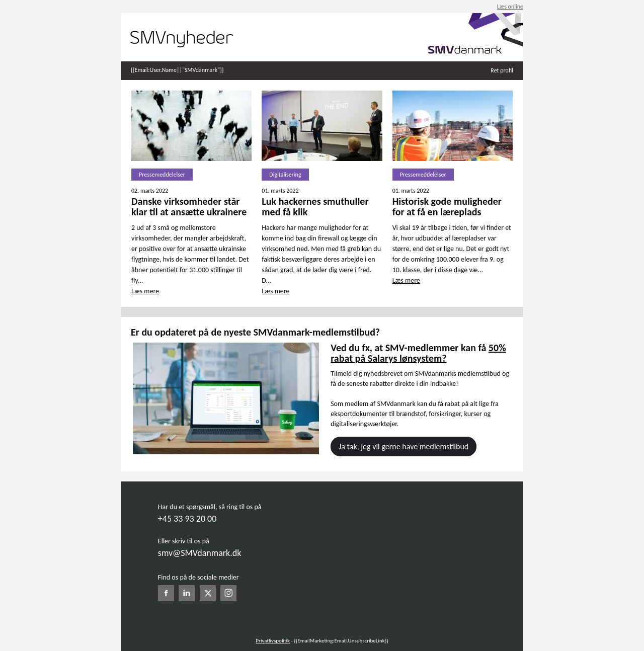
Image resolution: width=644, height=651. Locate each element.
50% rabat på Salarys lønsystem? (418, 353)
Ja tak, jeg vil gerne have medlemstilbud (404, 446)
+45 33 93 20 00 (187, 519)
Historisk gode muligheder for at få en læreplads (447, 207)
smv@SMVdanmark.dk (200, 553)
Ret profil (502, 70)
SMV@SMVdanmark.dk (406, 625)
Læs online (510, 7)
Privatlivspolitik (273, 641)
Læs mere (145, 291)
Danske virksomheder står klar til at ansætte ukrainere (189, 207)
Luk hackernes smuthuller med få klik (315, 207)
